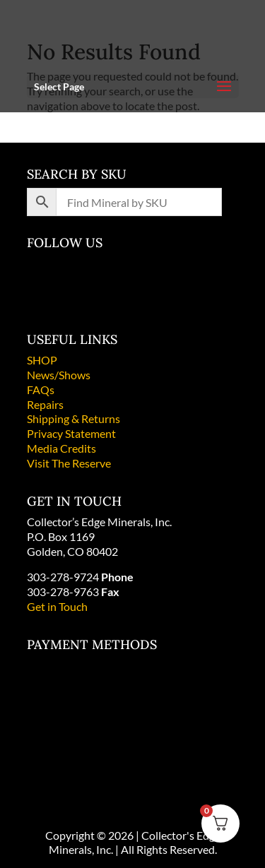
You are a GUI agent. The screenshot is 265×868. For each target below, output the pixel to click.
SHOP (42, 360)
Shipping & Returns (73, 418)
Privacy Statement (71, 433)
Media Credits (61, 448)
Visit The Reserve (69, 463)
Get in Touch (57, 606)
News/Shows (59, 375)
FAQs (41, 390)
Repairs (45, 404)
